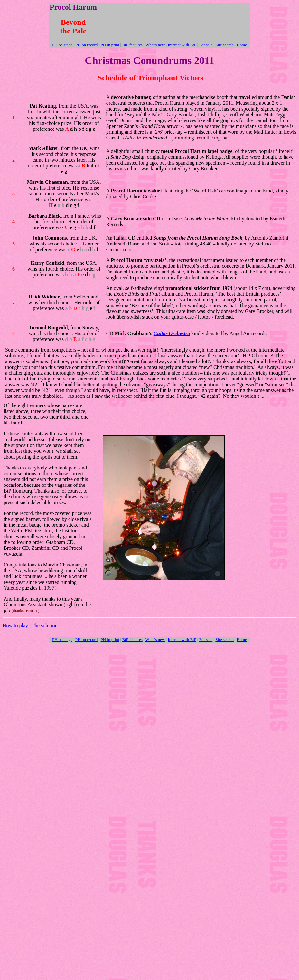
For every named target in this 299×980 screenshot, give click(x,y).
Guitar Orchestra (172, 333)
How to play (15, 625)
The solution (44, 625)
